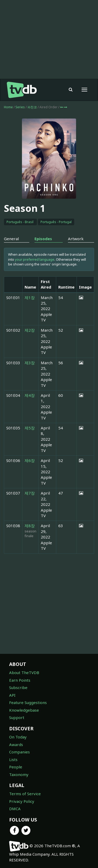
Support (17, 717)
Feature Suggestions (28, 702)
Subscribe (18, 687)
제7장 (30, 493)
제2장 (30, 330)
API (12, 695)
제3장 (30, 363)
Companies (19, 752)
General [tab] (11, 239)
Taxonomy (19, 774)
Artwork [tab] (76, 239)
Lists (13, 759)
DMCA (15, 809)
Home (8, 107)
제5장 (30, 428)
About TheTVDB (24, 672)
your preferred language (35, 259)
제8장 (30, 526)
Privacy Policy (22, 801)
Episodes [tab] (43, 239)
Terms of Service (25, 794)
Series (20, 107)
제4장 (30, 395)
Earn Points (20, 680)
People (16, 767)
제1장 (30, 297)
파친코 (33, 107)
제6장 (30, 460)
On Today (18, 737)
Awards (16, 744)
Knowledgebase (24, 710)
